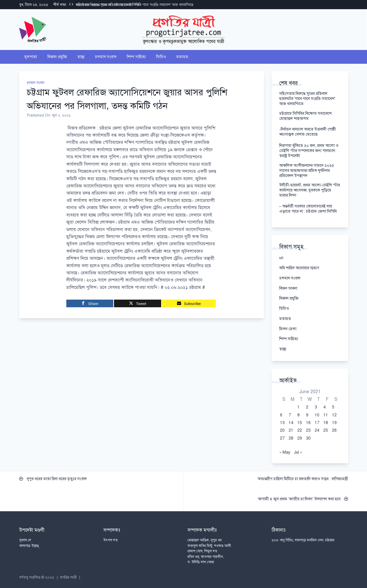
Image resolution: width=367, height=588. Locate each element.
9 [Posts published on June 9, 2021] (307, 415)
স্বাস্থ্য (81, 57)
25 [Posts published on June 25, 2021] (326, 430)
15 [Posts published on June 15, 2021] (300, 423)
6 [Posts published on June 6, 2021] (281, 415)
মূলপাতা (31, 57)
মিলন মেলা (288, 329)
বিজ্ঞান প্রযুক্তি (57, 57)
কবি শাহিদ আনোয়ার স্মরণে (299, 268)
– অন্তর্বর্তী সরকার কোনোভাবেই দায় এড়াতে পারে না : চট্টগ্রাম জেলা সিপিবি (308, 209)
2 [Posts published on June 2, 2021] (307, 407)
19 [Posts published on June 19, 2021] (334, 423)
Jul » (298, 452)
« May (285, 452)
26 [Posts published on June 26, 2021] (334, 430)
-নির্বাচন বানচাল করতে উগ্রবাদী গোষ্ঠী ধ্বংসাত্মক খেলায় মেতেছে (308, 132)
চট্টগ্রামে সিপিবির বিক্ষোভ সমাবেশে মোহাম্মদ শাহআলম (305, 116)
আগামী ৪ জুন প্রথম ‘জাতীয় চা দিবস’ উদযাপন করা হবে (303, 499)
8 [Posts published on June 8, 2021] (299, 415)
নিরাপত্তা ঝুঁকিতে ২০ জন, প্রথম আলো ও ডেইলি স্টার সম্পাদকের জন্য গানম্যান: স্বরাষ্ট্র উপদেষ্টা (309, 151)
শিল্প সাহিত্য (136, 57)
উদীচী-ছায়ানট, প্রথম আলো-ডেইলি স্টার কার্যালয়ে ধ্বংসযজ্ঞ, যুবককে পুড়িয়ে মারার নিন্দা (310, 190)
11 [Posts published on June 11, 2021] (326, 415)
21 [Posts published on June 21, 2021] (291, 430)
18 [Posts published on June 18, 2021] (326, 423)
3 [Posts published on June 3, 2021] (316, 407)
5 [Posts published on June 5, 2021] (333, 407)
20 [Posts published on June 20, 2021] (282, 430)
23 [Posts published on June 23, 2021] (308, 430)
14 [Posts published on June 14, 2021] (291, 423)
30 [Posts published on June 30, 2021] (308, 438)
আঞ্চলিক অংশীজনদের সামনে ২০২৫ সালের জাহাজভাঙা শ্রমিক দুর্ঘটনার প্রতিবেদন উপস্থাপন (307, 171)
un (281, 258)
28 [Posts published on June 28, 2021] (291, 438)
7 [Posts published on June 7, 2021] (290, 415)
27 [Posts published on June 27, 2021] (282, 438)
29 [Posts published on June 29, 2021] (300, 438)
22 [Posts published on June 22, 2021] (300, 430)
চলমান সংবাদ (106, 57)
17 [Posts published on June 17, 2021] (317, 423)
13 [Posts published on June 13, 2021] (282, 423)
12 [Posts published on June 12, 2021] (334, 415)
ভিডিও (161, 57)
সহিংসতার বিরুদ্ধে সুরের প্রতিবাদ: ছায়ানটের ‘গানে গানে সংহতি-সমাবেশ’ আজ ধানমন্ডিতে (135, 5)
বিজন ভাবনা (288, 288)
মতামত (182, 57)
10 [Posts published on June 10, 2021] (317, 415)
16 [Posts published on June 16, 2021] (308, 423)
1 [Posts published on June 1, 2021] (299, 407)
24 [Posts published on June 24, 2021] (317, 430)
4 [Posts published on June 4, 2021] (325, 407)
